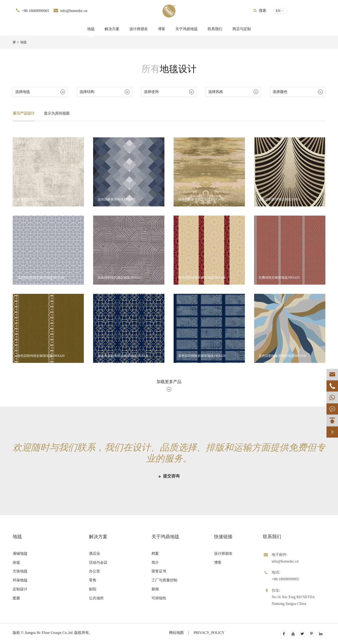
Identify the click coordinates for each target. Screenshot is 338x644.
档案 (155, 553)
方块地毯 (20, 571)
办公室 (95, 571)
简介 (155, 562)
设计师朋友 (139, 29)
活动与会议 (98, 562)
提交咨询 (169, 476)
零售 (93, 580)
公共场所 (96, 598)
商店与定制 (242, 29)
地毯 (91, 29)
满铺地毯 (20, 553)
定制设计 (20, 589)
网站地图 (176, 633)
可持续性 (159, 598)
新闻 (155, 589)
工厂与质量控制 (164, 580)
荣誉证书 (159, 571)
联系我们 (215, 29)
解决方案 (112, 29)
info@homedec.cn (74, 11)
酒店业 (95, 553)
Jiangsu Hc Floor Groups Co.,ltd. (49, 633)
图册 (16, 598)
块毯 (16, 562)
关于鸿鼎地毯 (186, 29)
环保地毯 (20, 580)
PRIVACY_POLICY (209, 633)
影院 (93, 589)
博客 (162, 29)
